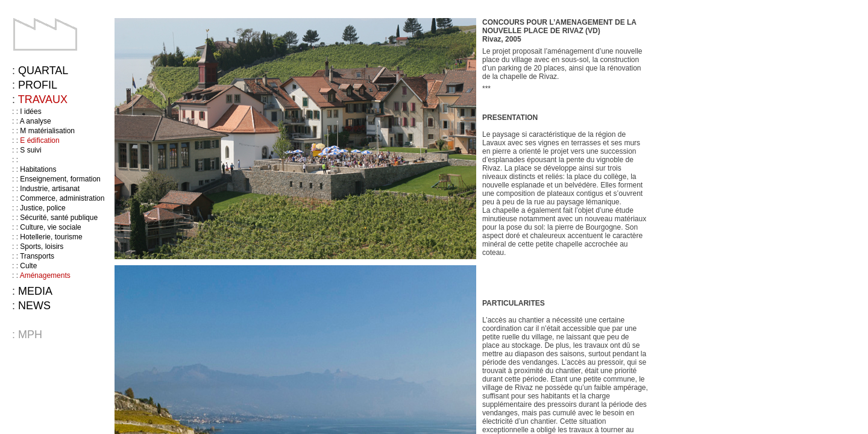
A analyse (36, 121)
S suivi (30, 150)
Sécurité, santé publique (59, 218)
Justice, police (42, 208)
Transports (37, 256)
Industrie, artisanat (50, 189)
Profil (38, 85)
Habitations (38, 169)
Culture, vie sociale (50, 227)
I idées (30, 112)
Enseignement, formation (60, 179)
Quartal (43, 71)
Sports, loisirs (42, 247)
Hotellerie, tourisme (51, 237)
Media (35, 291)
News (34, 306)
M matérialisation (47, 131)
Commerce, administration (62, 198)
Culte (28, 266)
